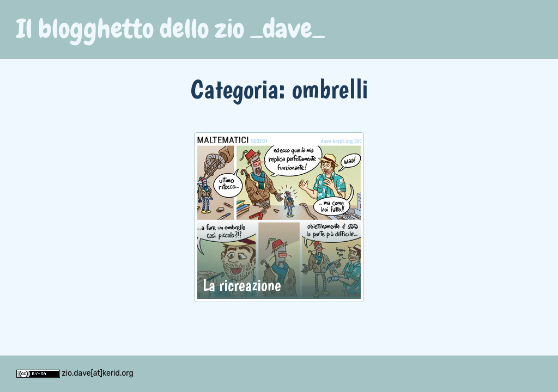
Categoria (235, 88)
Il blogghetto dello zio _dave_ (171, 29)
